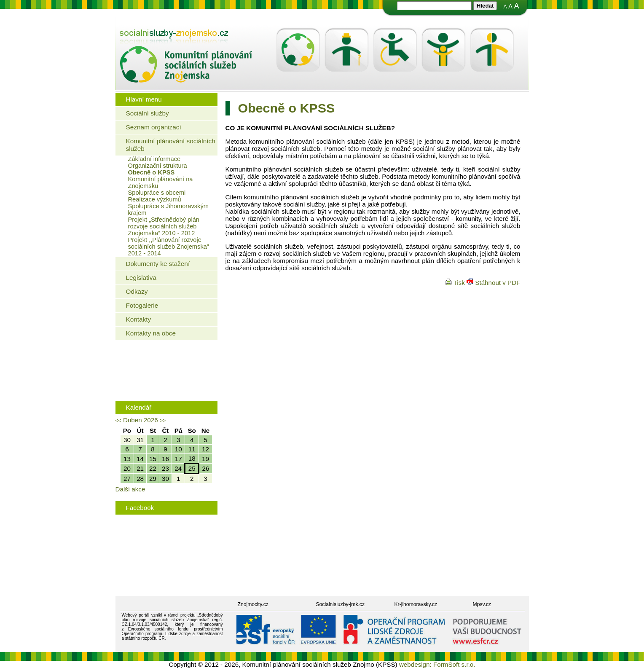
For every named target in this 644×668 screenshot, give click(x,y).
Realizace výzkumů (155, 199)
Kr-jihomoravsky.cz (416, 604)
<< (118, 421)
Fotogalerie (142, 305)
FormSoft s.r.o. (454, 664)
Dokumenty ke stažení (158, 264)
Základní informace (154, 159)
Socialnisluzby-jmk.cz (341, 604)
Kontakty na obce (151, 333)
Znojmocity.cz (253, 604)
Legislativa (141, 278)
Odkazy (137, 291)
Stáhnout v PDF (493, 283)
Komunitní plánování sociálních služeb (171, 145)
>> (163, 421)
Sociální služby (148, 113)
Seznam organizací (154, 127)
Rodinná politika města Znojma (165, 385)
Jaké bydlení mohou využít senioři (168, 359)
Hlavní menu (144, 99)
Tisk (456, 283)
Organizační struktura (158, 166)
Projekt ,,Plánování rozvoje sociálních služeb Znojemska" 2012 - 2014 (169, 247)
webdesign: (415, 664)
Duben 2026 (141, 420)
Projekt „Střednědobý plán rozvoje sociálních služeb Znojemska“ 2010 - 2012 (164, 226)
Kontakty (139, 319)
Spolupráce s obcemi (157, 193)
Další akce (130, 489)
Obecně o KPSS (152, 172)
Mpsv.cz (482, 604)
